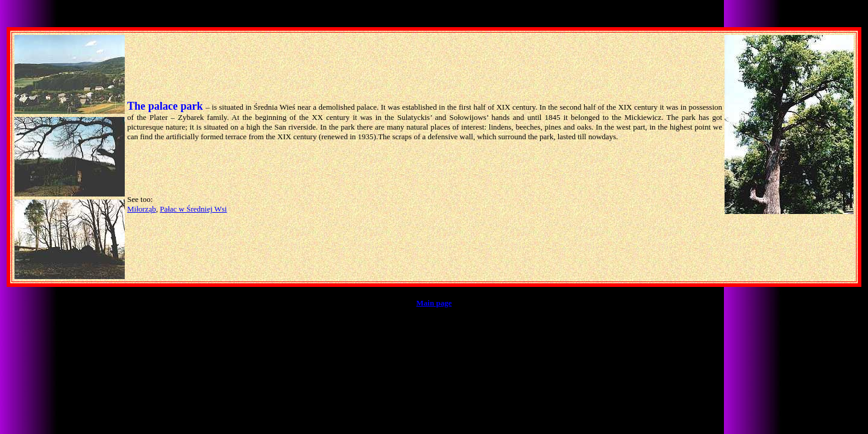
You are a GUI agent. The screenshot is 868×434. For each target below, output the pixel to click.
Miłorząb (142, 209)
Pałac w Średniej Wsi (193, 209)
